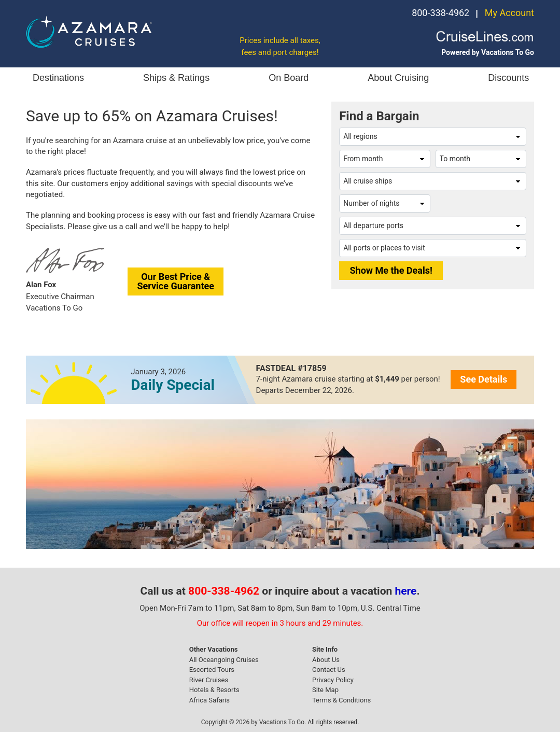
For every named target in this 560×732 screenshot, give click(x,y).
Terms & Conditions (341, 700)
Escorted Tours (212, 670)
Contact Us (329, 670)
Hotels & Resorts (214, 690)
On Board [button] (289, 78)
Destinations (58, 78)
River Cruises (209, 680)
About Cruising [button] (398, 78)
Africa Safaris (209, 700)
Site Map (325, 690)
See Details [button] (484, 379)
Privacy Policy (333, 680)
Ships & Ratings (176, 78)
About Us (326, 660)
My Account (509, 13)
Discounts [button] (508, 78)
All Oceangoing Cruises (224, 660)
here (406, 591)
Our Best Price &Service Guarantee (176, 281)
